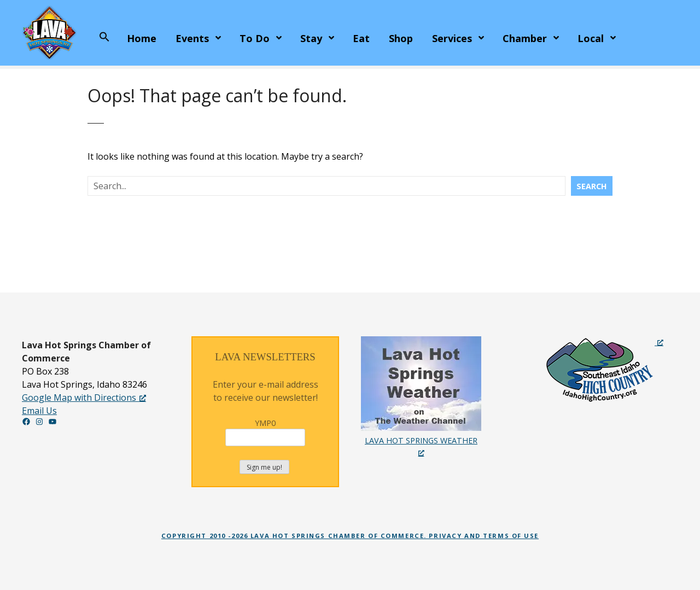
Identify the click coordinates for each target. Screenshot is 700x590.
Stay (311, 38)
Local (591, 38)
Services (452, 38)
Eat (361, 38)
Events (192, 38)
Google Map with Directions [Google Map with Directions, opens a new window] (84, 398)
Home (142, 38)
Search (592, 186)
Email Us (39, 411)
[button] (104, 37)
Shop (401, 38)
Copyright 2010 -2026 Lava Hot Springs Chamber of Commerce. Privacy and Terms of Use (350, 536)
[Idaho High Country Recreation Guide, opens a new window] (604, 369)
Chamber (525, 38)
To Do (255, 38)
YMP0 (265, 432)
